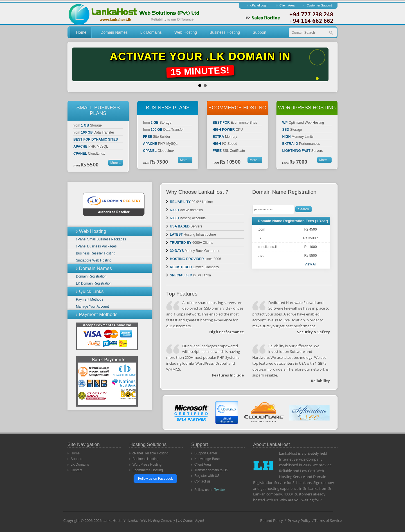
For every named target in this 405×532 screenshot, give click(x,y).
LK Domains (151, 32)
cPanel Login (259, 5)
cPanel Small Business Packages (101, 239)
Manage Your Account (92, 306)
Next (324, 64)
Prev (81, 64)
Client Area (287, 5)
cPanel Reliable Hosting (150, 453)
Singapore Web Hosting (94, 260)
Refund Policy (272, 520)
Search (303, 209)
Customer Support (319, 5)
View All (310, 264)
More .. (115, 163)
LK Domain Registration (94, 283)
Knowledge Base (207, 459)
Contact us (202, 481)
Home (81, 32)
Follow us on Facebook (155, 479)
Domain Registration (91, 276)
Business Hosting (225, 32)
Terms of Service (328, 520)
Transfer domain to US (211, 470)
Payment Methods (90, 299)
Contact (76, 470)
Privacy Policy (299, 520)
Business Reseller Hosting (96, 253)
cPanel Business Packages (96, 246)
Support (259, 32)
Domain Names (114, 32)
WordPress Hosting (147, 465)
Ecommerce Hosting (148, 470)
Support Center (206, 453)
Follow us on (210, 490)
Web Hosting (186, 32)
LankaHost (112, 520)
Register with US (207, 476)
